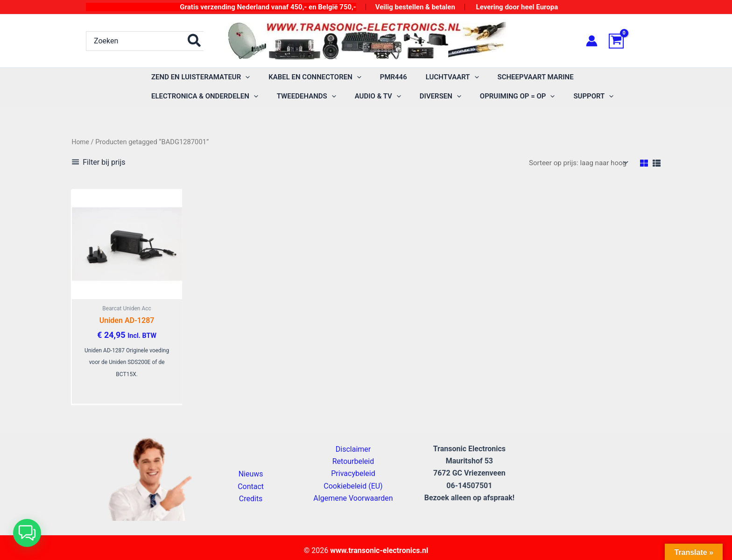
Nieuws (251, 479)
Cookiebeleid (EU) (353, 490)
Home (81, 142)
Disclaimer (353, 453)
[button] (243, 77)
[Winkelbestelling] (575, 163)
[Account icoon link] (592, 41)
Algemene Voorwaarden (353, 503)
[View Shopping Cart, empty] (627, 41)
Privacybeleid (353, 478)
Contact (251, 491)
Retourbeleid (353, 465)
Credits (251, 503)
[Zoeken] (195, 41)
